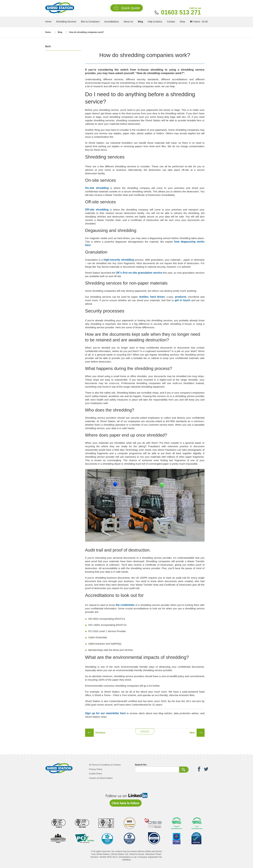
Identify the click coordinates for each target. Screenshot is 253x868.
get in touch (182, 300)
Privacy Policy (96, 769)
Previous (100, 733)
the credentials (125, 605)
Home (48, 22)
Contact (171, 22)
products (181, 297)
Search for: (141, 765)
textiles (144, 297)
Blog (140, 22)
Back (48, 46)
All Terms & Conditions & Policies (105, 765)
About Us (128, 22)
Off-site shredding (97, 210)
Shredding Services (66, 22)
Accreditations (112, 22)
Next (192, 733)
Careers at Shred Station (101, 778)
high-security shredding (119, 260)
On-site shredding (97, 188)
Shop (182, 22)
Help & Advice (155, 22)
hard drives (157, 297)
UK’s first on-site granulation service (139, 273)
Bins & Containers (90, 22)
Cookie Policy (95, 774)
